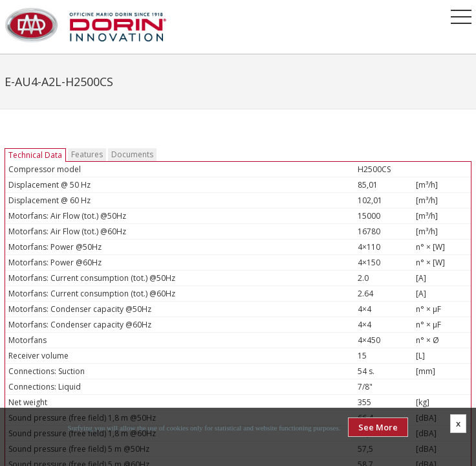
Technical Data (35, 155)
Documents (132, 154)
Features (87, 154)
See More (378, 427)
